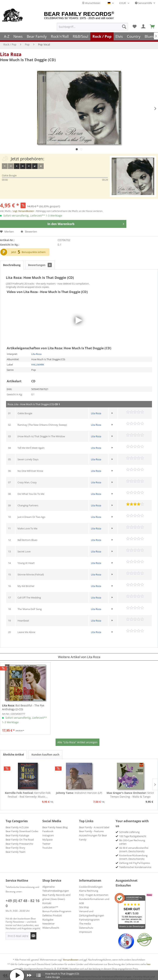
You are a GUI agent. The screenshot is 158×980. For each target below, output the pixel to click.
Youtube (47, 848)
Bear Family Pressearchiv (19, 844)
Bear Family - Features (91, 831)
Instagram (48, 835)
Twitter (46, 844)
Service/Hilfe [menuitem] (144, 3)
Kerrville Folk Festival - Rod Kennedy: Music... (28, 795)
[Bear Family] (37, 36)
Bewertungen (40, 265)
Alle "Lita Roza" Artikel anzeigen (77, 742)
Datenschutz (86, 928)
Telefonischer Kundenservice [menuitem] (135, 867)
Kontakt (47, 903)
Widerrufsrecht (51, 928)
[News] (18, 36)
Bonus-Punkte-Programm (57, 911)
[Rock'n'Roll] (60, 36)
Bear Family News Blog (55, 827)
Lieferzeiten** (50, 907)
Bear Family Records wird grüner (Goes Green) (56, 897)
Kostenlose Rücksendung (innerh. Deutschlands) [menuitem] (133, 857)
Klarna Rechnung (89, 891)
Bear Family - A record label (94, 827)
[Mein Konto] (143, 27)
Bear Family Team (16, 852)
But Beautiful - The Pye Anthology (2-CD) (23, 707)
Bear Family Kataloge (17, 835)
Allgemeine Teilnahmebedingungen (56, 889)
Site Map (84, 907)
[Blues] (149, 36)
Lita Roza (11, 54)
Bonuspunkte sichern (34, 252)
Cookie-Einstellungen (91, 887)
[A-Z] (7, 36)
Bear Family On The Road (20, 840)
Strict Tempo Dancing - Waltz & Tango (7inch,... (130, 795)
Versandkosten (71, 960)
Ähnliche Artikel (13, 754)
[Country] (134, 36)
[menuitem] (92, 27)
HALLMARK (38, 365)
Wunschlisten (91, 3)
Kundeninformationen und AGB (94, 901)
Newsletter (48, 924)
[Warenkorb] (153, 27)
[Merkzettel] (134, 27)
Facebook (48, 831)
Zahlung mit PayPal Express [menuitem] (135, 863)
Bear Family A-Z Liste (17, 827)
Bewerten (29, 232)
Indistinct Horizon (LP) (79, 793)
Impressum (85, 932)
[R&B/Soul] (81, 36)
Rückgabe (48, 920)
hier (149, 964)
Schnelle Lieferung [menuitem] (129, 832)
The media (85, 924)
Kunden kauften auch (45, 754)
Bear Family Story (15, 848)
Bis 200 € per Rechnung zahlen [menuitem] (132, 842)
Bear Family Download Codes (22, 831)
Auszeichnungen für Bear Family (93, 837)
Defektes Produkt (52, 915)
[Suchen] (124, 27)
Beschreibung (12, 265)
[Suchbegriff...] (92, 27)
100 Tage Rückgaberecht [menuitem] (133, 836)
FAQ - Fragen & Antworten (94, 895)
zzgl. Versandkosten (23, 211)
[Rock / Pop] (102, 36)
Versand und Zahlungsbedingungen (92, 913)
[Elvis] (119, 36)
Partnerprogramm (89, 920)
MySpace (47, 840)
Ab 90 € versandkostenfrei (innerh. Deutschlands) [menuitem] (134, 850)
